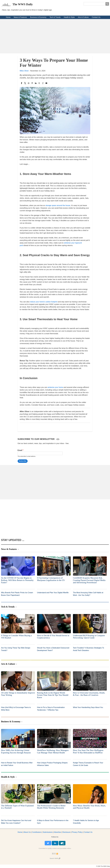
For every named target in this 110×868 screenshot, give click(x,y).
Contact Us (96, 17)
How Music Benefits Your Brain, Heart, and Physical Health (89, 807)
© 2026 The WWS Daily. (103, 866)
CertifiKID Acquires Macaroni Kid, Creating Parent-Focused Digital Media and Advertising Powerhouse (89, 580)
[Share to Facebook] (22, 83)
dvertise (57, 832)
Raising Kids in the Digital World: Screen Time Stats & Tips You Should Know (53, 695)
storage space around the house (58, 205)
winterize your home (55, 387)
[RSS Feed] (54, 854)
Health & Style (69, 17)
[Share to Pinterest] (32, 83)
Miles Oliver (24, 71)
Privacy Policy (77, 832)
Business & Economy (38, 17)
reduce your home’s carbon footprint (44, 302)
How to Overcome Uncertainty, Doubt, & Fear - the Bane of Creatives (89, 694)
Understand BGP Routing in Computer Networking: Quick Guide (89, 637)
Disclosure (66, 832)
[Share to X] (25, 83)
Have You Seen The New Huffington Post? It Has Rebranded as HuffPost (88, 751)
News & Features (20, 17)
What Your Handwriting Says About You (88, 707)
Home (8, 17)
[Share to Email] (46, 83)
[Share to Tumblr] (39, 83)
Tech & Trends (55, 17)
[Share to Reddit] (43, 83)
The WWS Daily (23, 4)
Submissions (48, 832)
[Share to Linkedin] (36, 83)
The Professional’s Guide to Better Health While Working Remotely (51, 807)
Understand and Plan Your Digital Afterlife (53, 593)
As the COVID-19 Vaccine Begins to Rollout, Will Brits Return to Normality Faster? (17, 580)
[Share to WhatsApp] (29, 83)
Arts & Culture (83, 17)
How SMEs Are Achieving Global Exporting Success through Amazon (16, 751)
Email (20, 450)
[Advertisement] (55, 36)
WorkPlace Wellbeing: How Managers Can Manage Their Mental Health (53, 751)
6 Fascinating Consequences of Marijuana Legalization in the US (51, 579)
